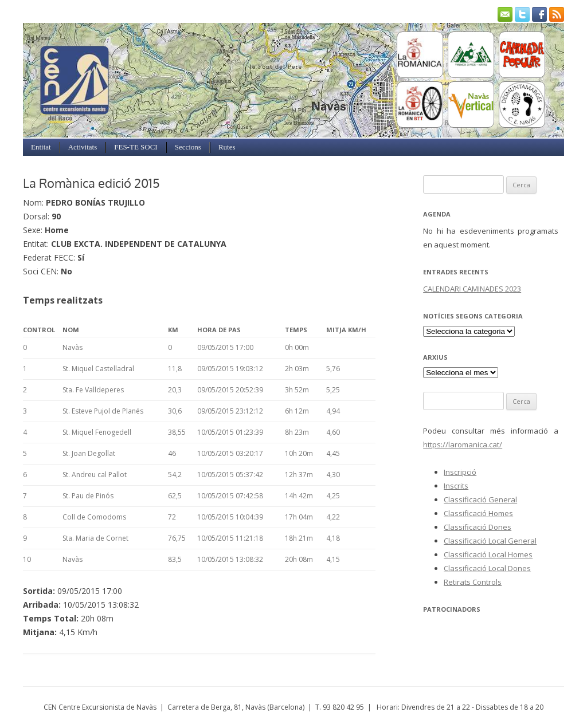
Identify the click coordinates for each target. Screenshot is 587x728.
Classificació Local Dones (487, 568)
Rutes (227, 147)
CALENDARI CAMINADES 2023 (472, 289)
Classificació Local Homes (488, 554)
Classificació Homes (478, 513)
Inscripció (460, 472)
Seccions (188, 147)
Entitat (41, 147)
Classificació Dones (478, 527)
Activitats (83, 147)
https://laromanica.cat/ (463, 444)
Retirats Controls (473, 582)
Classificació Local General (490, 541)
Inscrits (456, 486)
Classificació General (480, 499)
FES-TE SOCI (136, 147)
